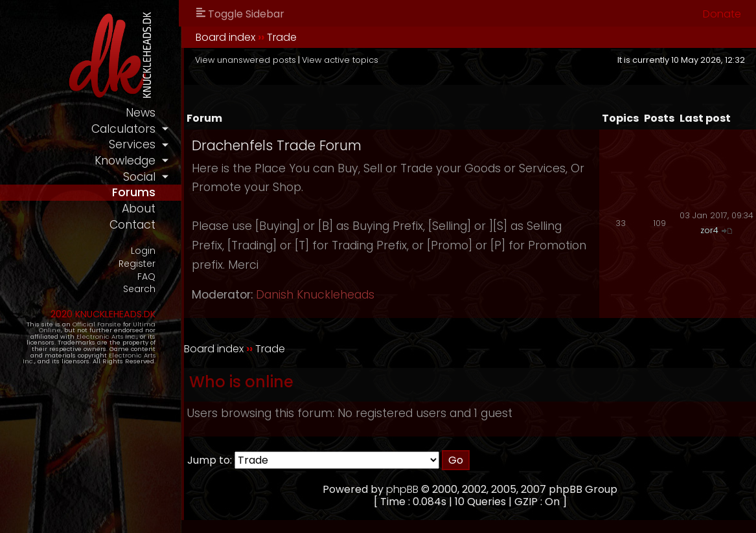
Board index (225, 37)
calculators (123, 129)
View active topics (340, 60)
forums (134, 192)
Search (139, 289)
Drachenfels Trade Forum (277, 145)
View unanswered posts (246, 60)
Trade (282, 37)
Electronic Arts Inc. (107, 336)
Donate (722, 14)
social (139, 177)
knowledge (125, 161)
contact (132, 225)
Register (137, 264)
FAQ (146, 277)
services (132, 144)
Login (143, 251)
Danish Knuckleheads (315, 295)
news (141, 113)
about (139, 209)
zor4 (709, 230)
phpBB (402, 489)
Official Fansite (97, 324)
